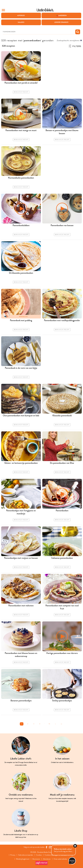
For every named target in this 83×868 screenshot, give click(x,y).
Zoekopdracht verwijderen (68, 40)
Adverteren (47, 859)
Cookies (39, 855)
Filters (77, 46)
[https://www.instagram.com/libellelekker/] (50, 847)
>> (61, 724)
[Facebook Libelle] (46, 847)
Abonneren (36, 859)
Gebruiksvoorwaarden (26, 855)
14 (49, 724)
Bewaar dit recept (21, 92)
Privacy (13, 855)
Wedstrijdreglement (23, 859)
